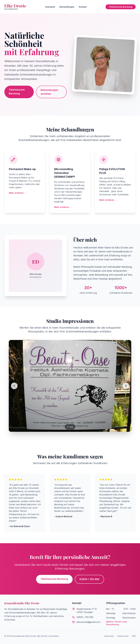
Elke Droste (15, 7)
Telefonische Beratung (121, 7)
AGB (134, 636)
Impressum (109, 636)
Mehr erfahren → (18, 193)
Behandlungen (67, 7)
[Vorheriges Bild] (14, 386)
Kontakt (83, 7)
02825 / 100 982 (89, 579)
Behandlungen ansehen (49, 92)
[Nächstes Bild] (126, 386)
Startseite (50, 7)
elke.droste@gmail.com (88, 622)
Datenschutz (123, 636)
